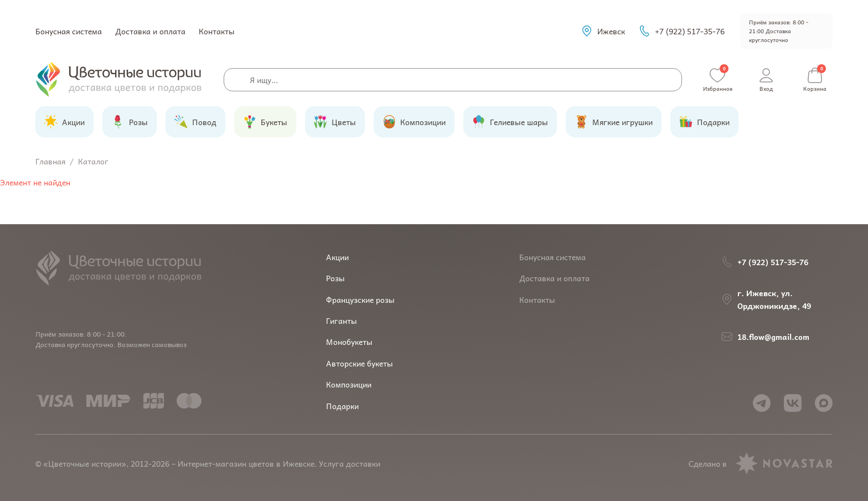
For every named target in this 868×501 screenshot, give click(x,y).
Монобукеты (349, 342)
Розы (335, 278)
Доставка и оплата (150, 31)
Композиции (349, 384)
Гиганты (342, 321)
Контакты (217, 31)
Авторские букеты (360, 363)
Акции (337, 257)
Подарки (342, 406)
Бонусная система (69, 31)
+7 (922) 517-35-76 (681, 31)
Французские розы (360, 299)
